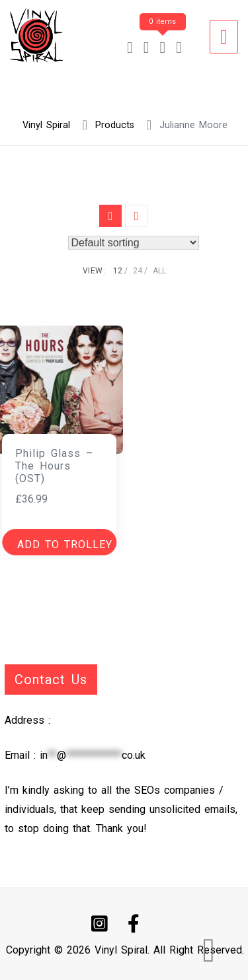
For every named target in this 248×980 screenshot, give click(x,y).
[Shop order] (134, 243)
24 (138, 271)
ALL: (160, 271)
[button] (59, 542)
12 (118, 271)
